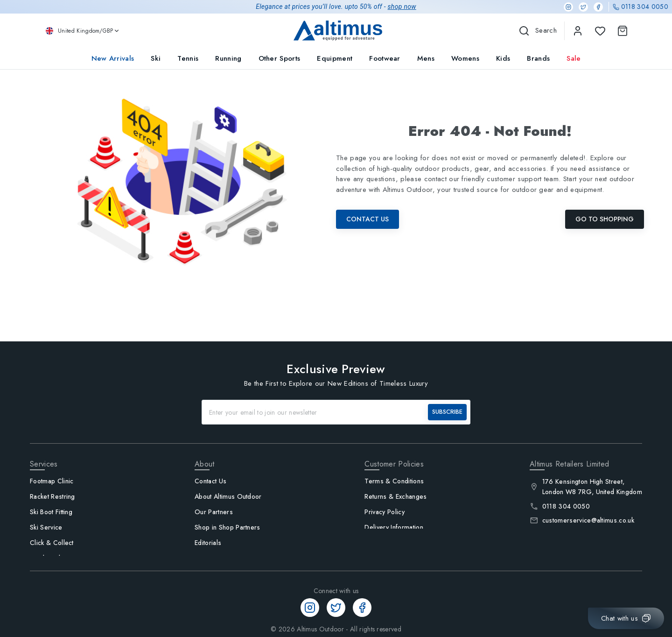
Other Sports (280, 58)
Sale (574, 58)
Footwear (385, 58)
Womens (465, 58)
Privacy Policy (384, 512)
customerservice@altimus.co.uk (588, 520)
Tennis (188, 58)
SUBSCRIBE (447, 412)
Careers (207, 558)
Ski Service (46, 527)
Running (228, 58)
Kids (503, 58)
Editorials (208, 543)
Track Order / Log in (61, 558)
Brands (538, 58)
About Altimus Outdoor (228, 496)
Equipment (335, 58)
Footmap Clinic (52, 481)
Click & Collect (52, 543)
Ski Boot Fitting (51, 512)
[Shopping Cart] (621, 31)
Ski (156, 58)
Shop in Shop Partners (227, 527)
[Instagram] (568, 7)
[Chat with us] (626, 618)
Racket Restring (52, 496)
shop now (402, 7)
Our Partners (214, 512)
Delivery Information (394, 527)
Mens (426, 58)
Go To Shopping (605, 219)
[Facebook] (598, 7)
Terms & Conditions (394, 481)
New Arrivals (113, 58)
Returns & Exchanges (395, 496)
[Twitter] (583, 7)
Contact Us (367, 219)
